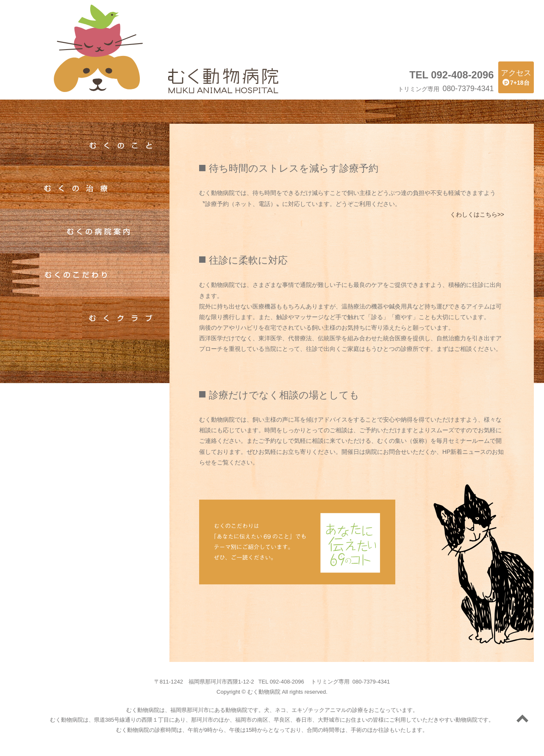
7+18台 (516, 77)
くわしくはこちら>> (477, 214)
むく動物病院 (98, 49)
